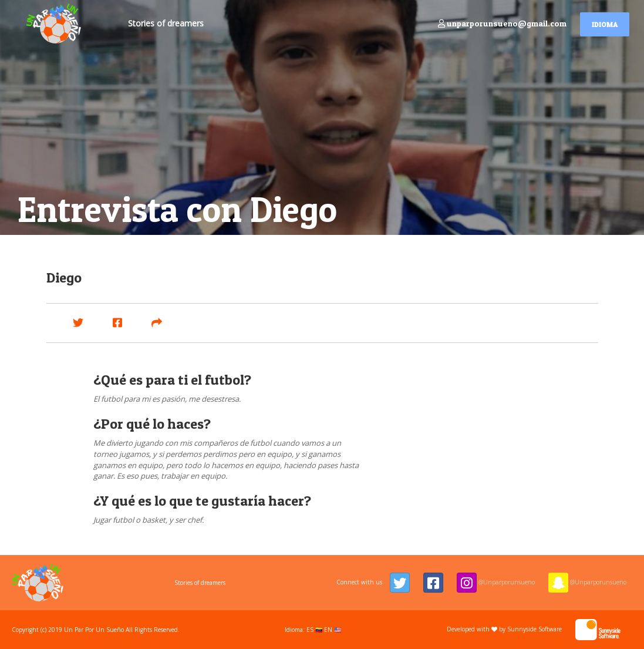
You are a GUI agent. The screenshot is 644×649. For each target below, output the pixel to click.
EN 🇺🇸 (333, 630)
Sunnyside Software (564, 629)
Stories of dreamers (166, 23)
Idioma (605, 24)
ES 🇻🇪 (314, 630)
